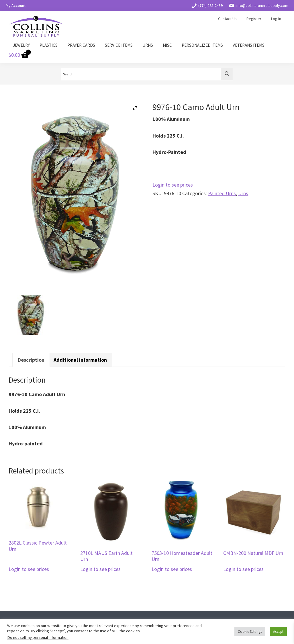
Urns (243, 193)
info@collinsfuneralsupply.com (258, 5)
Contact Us (227, 19)
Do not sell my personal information (38, 637)
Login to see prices (173, 185)
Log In (276, 19)
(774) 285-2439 (207, 5)
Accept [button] (278, 632)
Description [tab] (31, 360)
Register (254, 19)
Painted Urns (222, 193)
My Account (16, 5)
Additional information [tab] (80, 360)
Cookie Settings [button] (250, 632)
